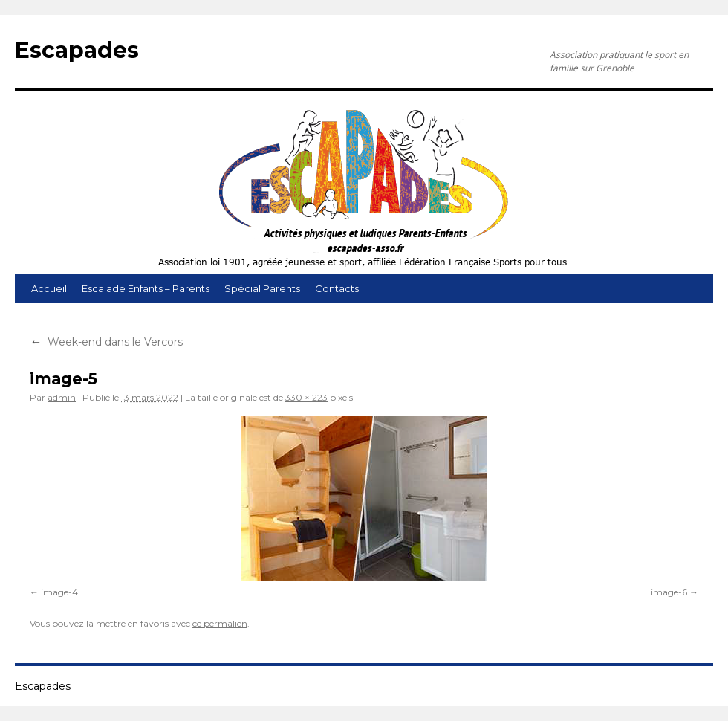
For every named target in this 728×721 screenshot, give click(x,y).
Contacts (337, 288)
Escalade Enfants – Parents (146, 288)
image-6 (669, 592)
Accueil (49, 288)
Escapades (77, 50)
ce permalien (220, 623)
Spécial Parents (262, 288)
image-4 (59, 592)
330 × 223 (306, 397)
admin (62, 397)
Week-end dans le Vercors (106, 342)
